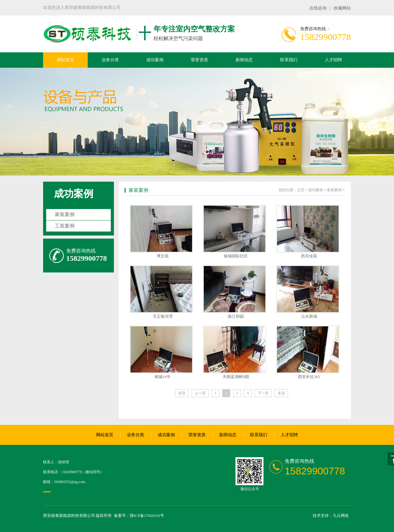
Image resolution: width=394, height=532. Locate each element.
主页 (301, 190)
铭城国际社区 (236, 256)
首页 (182, 393)
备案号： (122, 516)
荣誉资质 (199, 60)
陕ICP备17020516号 (147, 516)
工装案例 (65, 226)
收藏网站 (342, 8)
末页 (281, 393)
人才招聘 (333, 60)
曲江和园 (236, 316)
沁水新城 (309, 316)
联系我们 (289, 60)
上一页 (200, 393)
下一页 (263, 393)
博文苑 (163, 256)
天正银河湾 (163, 316)
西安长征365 (309, 377)
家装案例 (65, 214)
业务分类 (110, 60)
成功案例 (155, 60)
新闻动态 (244, 60)
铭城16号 (163, 377)
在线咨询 (318, 8)
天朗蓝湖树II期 (236, 377)
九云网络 (341, 516)
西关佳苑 (309, 256)
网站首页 (66, 60)
